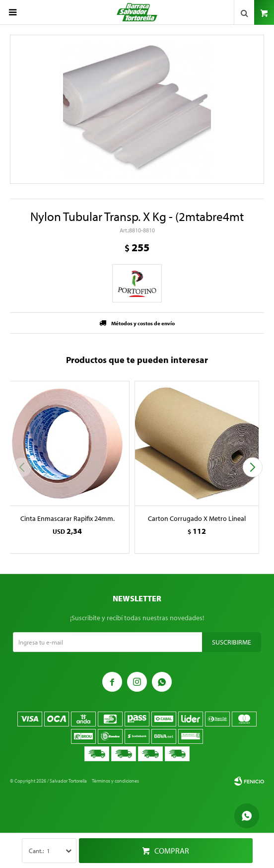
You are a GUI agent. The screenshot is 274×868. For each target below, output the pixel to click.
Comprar (172, 851)
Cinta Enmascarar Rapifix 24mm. (68, 518)
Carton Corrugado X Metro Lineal (197, 518)
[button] (252, 467)
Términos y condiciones (115, 781)
